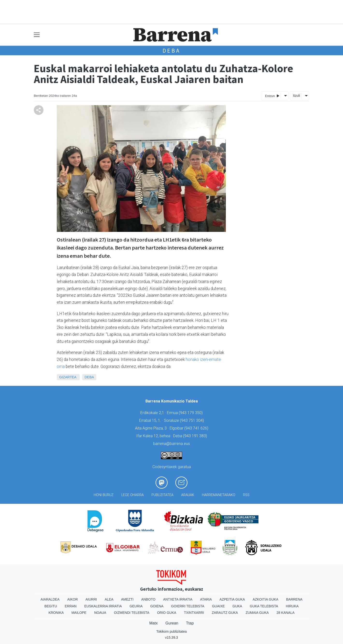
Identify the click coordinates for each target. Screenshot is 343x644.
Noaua (100, 613)
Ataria (206, 599)
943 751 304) (193, 420)
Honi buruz (104, 495)
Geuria (136, 606)
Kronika (56, 613)
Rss (246, 495)
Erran (71, 606)
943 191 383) (196, 436)
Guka (237, 606)
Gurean (172, 623)
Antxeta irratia (178, 599)
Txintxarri (194, 613)
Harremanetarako (219, 495)
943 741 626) (197, 428)
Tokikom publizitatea (171, 631)
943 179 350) (191, 413)
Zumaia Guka (257, 613)
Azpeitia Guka (232, 599)
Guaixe (218, 606)
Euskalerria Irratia (103, 606)
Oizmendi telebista (132, 613)
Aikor (72, 599)
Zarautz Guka (225, 613)
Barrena (294, 599)
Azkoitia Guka (266, 599)
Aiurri (91, 599)
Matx (154, 623)
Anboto (148, 599)
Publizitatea (162, 495)
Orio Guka (167, 613)
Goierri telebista (188, 606)
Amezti (127, 599)
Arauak (188, 495)
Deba (171, 51)
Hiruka (292, 606)
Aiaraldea (50, 599)
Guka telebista (264, 606)
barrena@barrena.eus (171, 444)
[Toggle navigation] (37, 35)
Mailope (79, 613)
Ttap (190, 623)
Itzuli (296, 96)
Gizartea (68, 377)
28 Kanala (286, 613)
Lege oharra (132, 495)
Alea (109, 599)
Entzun (272, 96)
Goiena (157, 606)
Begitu (51, 606)
